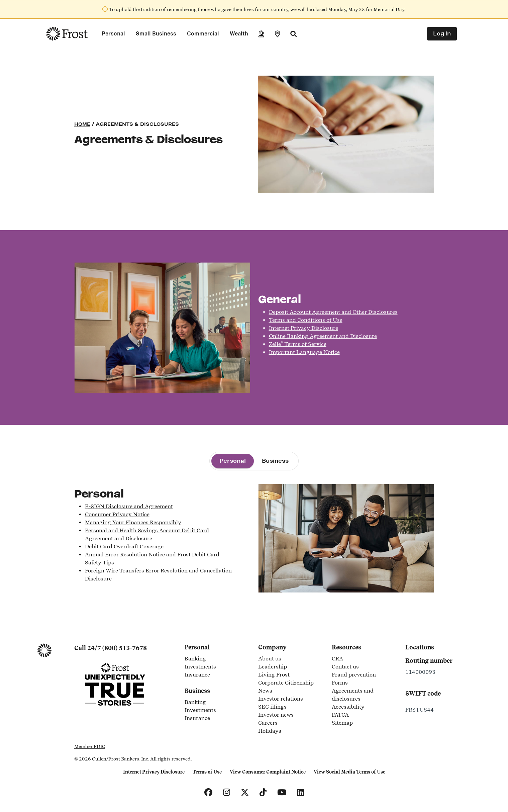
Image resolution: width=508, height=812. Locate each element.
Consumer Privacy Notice (117, 514)
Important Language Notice (304, 352)
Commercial (203, 34)
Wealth (239, 34)
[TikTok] (263, 793)
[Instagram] (227, 793)
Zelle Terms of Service (298, 344)
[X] (245, 793)
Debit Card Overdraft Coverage (124, 547)
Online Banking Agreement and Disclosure (323, 336)
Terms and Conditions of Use (306, 320)
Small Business (156, 34)
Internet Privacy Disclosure (303, 328)
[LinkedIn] (300, 793)
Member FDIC (90, 746)
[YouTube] (282, 793)
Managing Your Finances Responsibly (133, 522)
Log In (442, 34)
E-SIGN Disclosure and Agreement (129, 506)
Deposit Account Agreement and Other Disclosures (333, 312)
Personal (113, 34)
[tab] (233, 461)
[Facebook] (208, 793)
